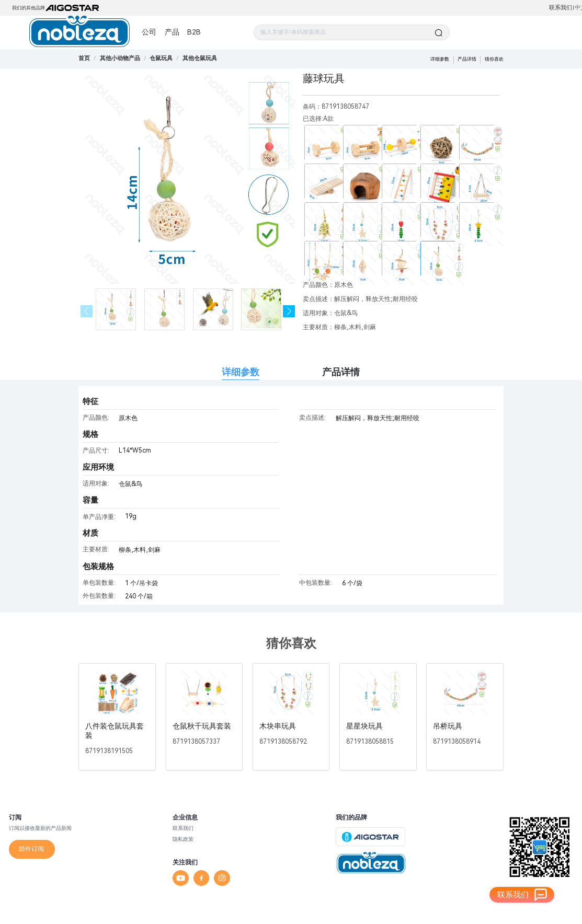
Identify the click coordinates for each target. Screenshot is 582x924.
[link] (120, 58)
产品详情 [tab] (341, 372)
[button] (289, 311)
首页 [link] (84, 58)
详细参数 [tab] (241, 372)
